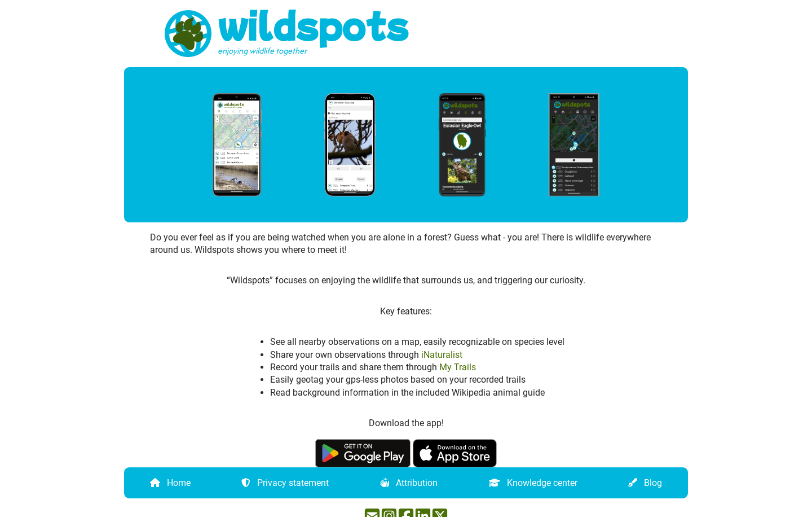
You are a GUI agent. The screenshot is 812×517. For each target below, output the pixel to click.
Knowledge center (542, 482)
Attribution (417, 482)
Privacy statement (293, 482)
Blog (653, 482)
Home (179, 482)
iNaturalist (442, 354)
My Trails (458, 367)
